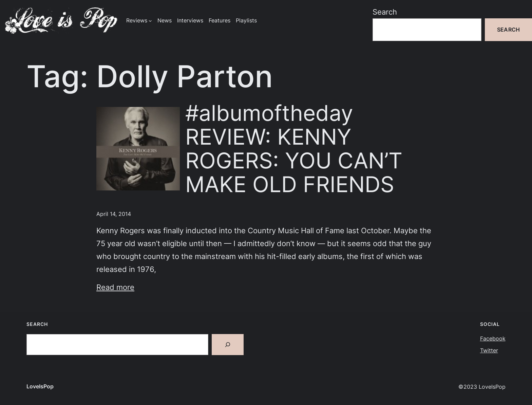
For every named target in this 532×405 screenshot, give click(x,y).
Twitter (489, 351)
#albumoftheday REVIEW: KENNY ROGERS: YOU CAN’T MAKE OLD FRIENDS (294, 149)
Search (385, 12)
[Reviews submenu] (150, 21)
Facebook (493, 339)
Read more (115, 287)
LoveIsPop (40, 386)
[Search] (228, 345)
